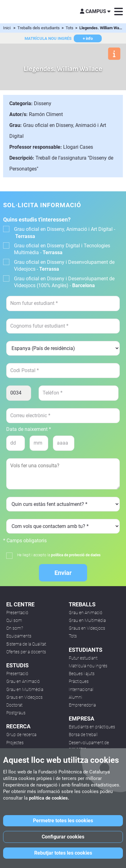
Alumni (75, 697)
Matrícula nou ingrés (88, 666)
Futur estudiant (83, 658)
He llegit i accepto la (59, 555)
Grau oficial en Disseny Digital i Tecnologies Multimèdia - (62, 249)
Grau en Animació (23, 681)
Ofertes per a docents (26, 652)
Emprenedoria (82, 705)
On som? (15, 628)
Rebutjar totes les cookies (63, 853)
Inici (7, 28)
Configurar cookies (63, 837)
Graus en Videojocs (24, 697)
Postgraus (16, 713)
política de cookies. (49, 798)
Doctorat (14, 705)
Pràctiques (79, 681)
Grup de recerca (21, 735)
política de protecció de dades (76, 555)
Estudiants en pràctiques (92, 727)
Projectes (15, 743)
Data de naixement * (29, 429)
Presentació (17, 613)
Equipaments (19, 636)
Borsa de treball (83, 735)
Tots (70, 28)
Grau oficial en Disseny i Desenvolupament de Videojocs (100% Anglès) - (64, 282)
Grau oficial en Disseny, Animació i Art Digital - (65, 233)
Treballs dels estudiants (39, 28)
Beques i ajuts (82, 674)
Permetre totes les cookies (63, 821)
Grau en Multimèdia (25, 689)
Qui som (14, 620)
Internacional (81, 689)
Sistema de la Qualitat (26, 644)
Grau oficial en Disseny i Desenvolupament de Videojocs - (64, 266)
